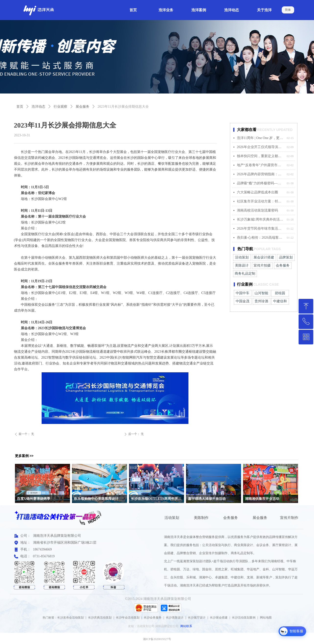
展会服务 (82, 107)
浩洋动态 (38, 107)
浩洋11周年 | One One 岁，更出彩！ (261, 138)
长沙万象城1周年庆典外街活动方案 (261, 219)
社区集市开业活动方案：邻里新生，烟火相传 (261, 201)
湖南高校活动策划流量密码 (257, 210)
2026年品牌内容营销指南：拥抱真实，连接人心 (261, 174)
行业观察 (60, 107)
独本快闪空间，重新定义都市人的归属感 (261, 156)
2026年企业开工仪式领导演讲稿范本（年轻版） (261, 147)
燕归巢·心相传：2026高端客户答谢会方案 (261, 238)
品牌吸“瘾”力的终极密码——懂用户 (261, 183)
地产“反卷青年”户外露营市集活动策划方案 (261, 165)
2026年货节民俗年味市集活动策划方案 (261, 228)
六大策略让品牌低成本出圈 (257, 192)
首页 (20, 107)
